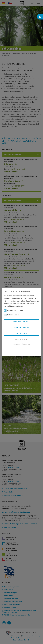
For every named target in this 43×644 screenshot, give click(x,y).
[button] (40, 17)
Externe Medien (12, 315)
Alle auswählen (21, 322)
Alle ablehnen (22, 327)
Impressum (17, 344)
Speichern (21, 333)
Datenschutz (26, 344)
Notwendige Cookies (14, 310)
